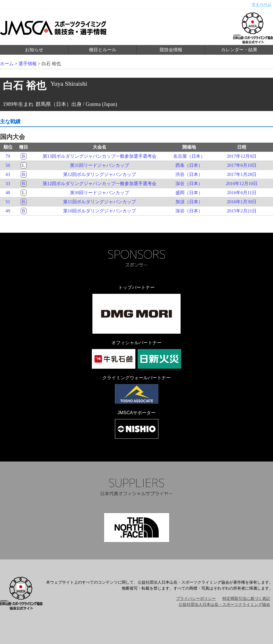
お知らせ (34, 50)
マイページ (261, 4)
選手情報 (28, 64)
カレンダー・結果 (239, 50)
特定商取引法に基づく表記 (246, 599)
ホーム (7, 64)
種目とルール (103, 50)
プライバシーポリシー (196, 599)
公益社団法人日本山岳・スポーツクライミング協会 (224, 605)
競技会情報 (171, 50)
